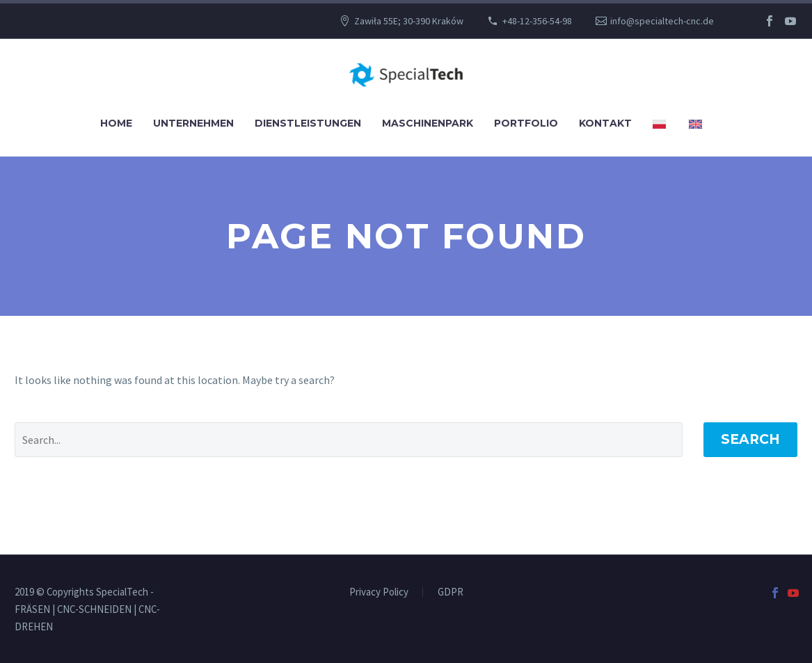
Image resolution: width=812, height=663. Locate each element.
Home (116, 123)
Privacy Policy (379, 592)
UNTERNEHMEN (193, 123)
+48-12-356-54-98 (537, 21)
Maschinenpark (428, 123)
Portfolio (526, 123)
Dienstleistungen (308, 123)
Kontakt (605, 123)
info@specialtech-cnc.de (662, 21)
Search (750, 439)
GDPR (451, 592)
